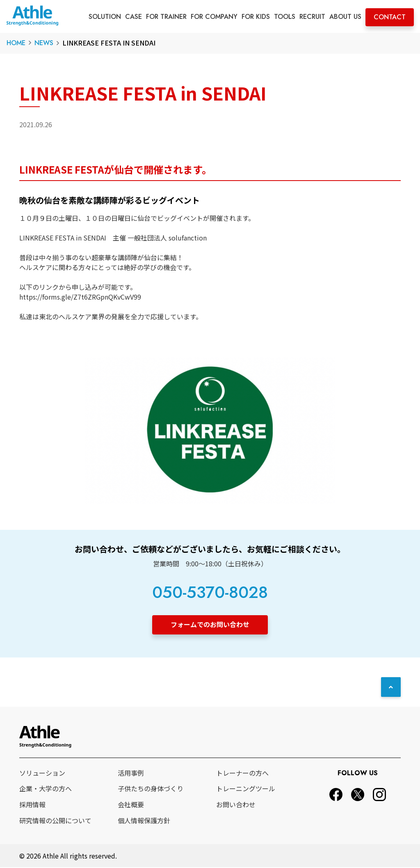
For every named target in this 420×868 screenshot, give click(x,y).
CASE (134, 17)
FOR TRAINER (166, 17)
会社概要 (131, 805)
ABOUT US (345, 17)
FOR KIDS (256, 17)
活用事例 (131, 773)
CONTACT (390, 17)
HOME (16, 43)
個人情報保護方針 (144, 821)
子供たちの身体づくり (151, 789)
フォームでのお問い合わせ (210, 624)
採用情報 (32, 805)
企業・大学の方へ (46, 789)
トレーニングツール (246, 789)
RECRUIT (312, 17)
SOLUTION (105, 17)
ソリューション (42, 773)
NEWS (44, 43)
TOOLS (285, 17)
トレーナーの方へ (242, 773)
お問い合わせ (236, 805)
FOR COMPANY (214, 17)
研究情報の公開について (55, 821)
